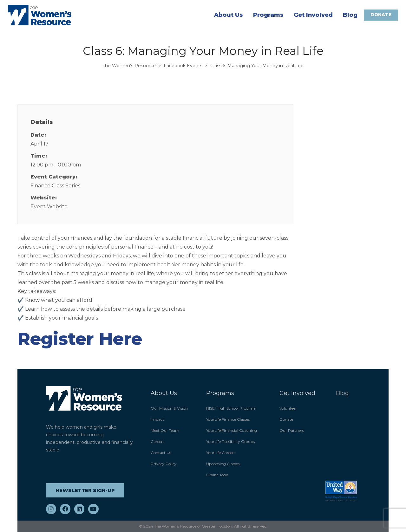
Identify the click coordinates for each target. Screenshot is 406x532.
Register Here (80, 339)
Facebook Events (183, 66)
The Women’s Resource (129, 66)
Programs (268, 15)
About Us (228, 15)
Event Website (49, 207)
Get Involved (313, 15)
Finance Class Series (55, 186)
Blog (350, 15)
